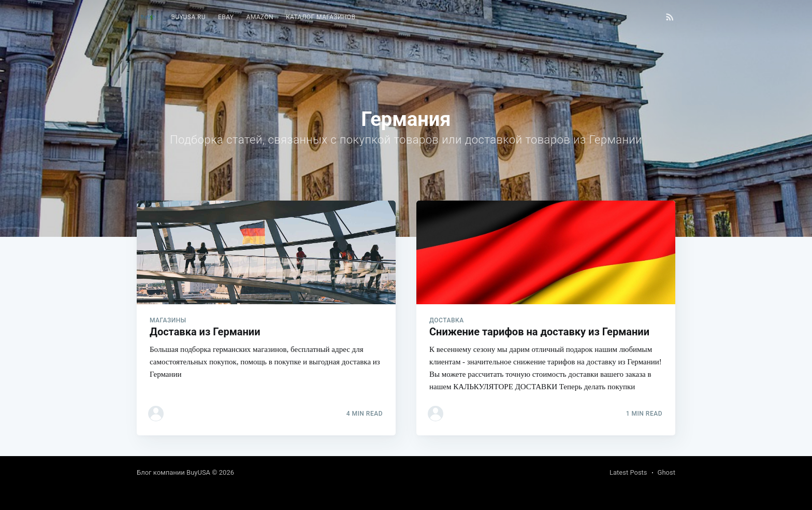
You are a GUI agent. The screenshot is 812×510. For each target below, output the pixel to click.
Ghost (666, 472)
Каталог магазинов (321, 17)
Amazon (260, 17)
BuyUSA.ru (188, 17)
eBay (226, 17)
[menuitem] (188, 17)
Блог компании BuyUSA (173, 472)
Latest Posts (628, 472)
